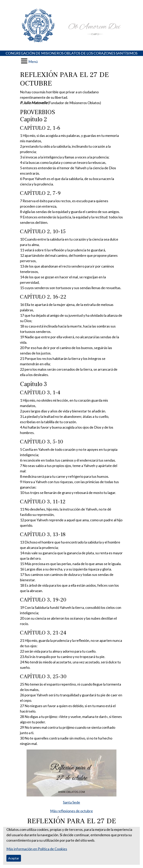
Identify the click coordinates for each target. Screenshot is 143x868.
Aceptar (14, 858)
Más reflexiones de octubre (71, 811)
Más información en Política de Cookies (37, 849)
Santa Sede (71, 802)
